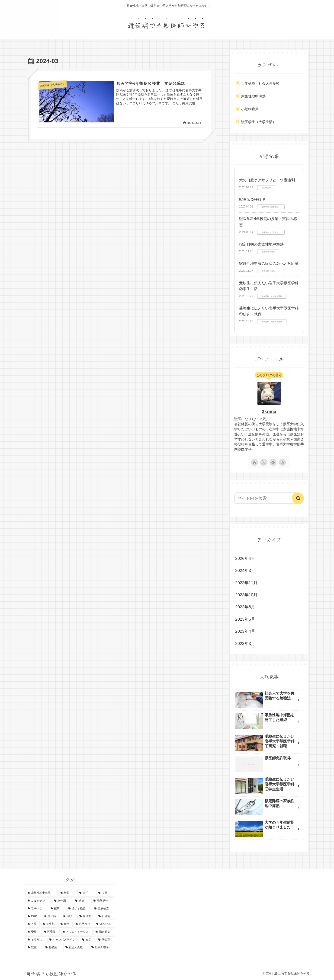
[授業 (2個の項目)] (57, 909)
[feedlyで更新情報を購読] (273, 462)
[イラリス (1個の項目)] (36, 940)
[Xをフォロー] (264, 462)
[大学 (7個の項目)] (86, 893)
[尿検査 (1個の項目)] (86, 916)
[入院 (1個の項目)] (33, 924)
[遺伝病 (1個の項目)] (51, 916)
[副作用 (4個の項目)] (62, 901)
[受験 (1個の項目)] (33, 932)
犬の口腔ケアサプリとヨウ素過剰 (267, 180)
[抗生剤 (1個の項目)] (49, 924)
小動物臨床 (250, 109)
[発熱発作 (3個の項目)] (103, 901)
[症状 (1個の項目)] (69, 916)
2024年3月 (245, 571)
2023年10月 (246, 595)
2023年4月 (245, 631)
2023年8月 (245, 607)
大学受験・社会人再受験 (260, 83)
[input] (266, 498)
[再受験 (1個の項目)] (51, 932)
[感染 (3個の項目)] (82, 901)
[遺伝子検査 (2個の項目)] (79, 909)
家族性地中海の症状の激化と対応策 (269, 263)
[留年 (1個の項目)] (66, 924)
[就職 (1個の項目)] (34, 948)
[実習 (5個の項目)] (105, 893)
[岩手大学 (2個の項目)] (37, 909)
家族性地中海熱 (253, 96)
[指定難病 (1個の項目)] (104, 932)
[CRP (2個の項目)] (33, 916)
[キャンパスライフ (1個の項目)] (63, 940)
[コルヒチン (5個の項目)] (38, 901)
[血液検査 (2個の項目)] (103, 909)
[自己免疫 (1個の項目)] (83, 924)
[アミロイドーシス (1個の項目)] (77, 932)
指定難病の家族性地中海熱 (261, 244)
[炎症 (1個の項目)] (88, 940)
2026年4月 (245, 559)
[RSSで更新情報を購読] (283, 462)
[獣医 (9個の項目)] (67, 893)
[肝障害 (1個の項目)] (105, 916)
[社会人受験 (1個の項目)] (76, 948)
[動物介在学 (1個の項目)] (102, 948)
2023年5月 (245, 619)
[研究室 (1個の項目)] (105, 940)
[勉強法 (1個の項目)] (53, 948)
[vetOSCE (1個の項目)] (104, 924)
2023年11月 (246, 583)
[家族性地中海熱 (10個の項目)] (42, 893)
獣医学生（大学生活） (259, 122)
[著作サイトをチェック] (254, 462)
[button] (298, 498)
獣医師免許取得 (252, 200)
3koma (269, 412)
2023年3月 (245, 644)
